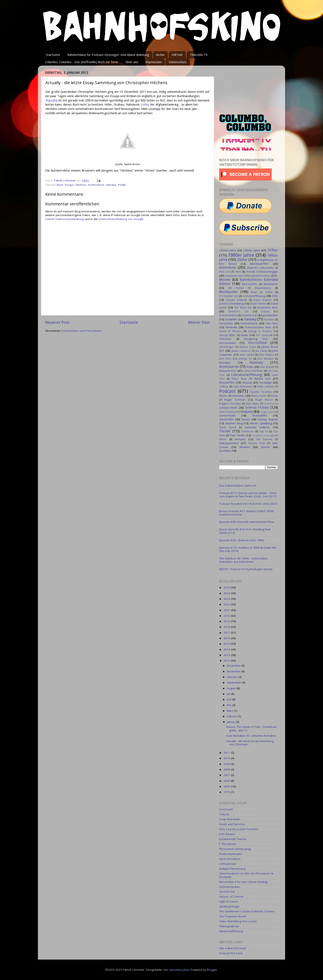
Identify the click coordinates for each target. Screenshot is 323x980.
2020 (227, 616)
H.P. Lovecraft (264, 335)
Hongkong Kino (256, 339)
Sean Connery (227, 412)
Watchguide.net (229, 926)
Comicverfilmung (254, 296)
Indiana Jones (248, 347)
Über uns (132, 62)
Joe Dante (261, 351)
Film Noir (272, 323)
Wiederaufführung (231, 931)
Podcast (227, 391)
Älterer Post (199, 322)
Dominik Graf (249, 315)
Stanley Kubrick (268, 419)
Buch (60, 185)
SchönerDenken (230, 887)
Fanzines (269, 319)
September (234, 682)
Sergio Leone (267, 412)
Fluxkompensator (231, 854)
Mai (229, 705)
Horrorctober (228, 343)
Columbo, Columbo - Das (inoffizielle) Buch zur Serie (82, 62)
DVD (275, 296)
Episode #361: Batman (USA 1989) (242, 540)
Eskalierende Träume (233, 839)
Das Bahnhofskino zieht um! (238, 486)
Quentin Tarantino (261, 392)
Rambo (223, 396)
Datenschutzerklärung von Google (121, 219)
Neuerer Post (57, 322)
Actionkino (228, 267)
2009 (227, 764)
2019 (227, 621)
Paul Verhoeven (243, 386)
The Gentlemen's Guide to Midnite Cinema (247, 911)
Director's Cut (239, 311)
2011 (227, 753)
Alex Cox (225, 272)
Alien (238, 272)
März (230, 711)
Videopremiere (229, 443)
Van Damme (264, 439)
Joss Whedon (266, 359)
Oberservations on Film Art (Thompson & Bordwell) (246, 875)
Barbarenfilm (250, 284)
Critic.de (224, 814)
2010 (227, 758)
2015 (227, 644)
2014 (227, 649)
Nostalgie (266, 382)
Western (245, 447)
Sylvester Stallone (257, 427)
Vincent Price (257, 443)
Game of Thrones (230, 331)
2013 (227, 655)
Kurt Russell (267, 367)
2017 (227, 633)
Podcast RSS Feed (231, 953)
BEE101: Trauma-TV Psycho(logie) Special (246, 569)
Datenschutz (178, 62)
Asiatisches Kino (234, 276)
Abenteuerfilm (259, 264)
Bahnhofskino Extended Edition (249, 282)
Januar (231, 722)
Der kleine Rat (243, 308)
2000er (242, 260)
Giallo (245, 335)
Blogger (212, 970)
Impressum (154, 62)
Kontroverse (96, 185)
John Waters (266, 355)
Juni (229, 699)
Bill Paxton (236, 288)
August (232, 688)
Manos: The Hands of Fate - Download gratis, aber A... (251, 728)
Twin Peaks (237, 435)
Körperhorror (228, 371)
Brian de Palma (262, 292)
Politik (122, 185)
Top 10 (263, 431)
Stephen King (234, 423)
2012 (227, 661)
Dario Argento (263, 300)
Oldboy (224, 386)
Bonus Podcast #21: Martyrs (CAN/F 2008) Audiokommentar (246, 513)
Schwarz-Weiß (228, 408)
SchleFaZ (269, 404)
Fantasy (250, 319)
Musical (247, 382)
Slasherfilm (226, 419)
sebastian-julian (179, 970)
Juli (229, 694)
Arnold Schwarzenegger (262, 272)
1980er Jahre (241, 255)
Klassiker (225, 363)
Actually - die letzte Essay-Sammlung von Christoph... (250, 743)
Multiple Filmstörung (232, 869)
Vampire (240, 439)
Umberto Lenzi (261, 435)
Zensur (266, 447)
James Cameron (241, 351)
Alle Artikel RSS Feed (232, 948)
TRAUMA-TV (199, 55)
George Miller (227, 335)
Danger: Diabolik (237, 300)
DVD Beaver (227, 834)
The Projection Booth (233, 916)
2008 (227, 769)
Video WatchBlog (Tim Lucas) (238, 921)
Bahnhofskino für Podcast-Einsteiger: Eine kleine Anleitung (108, 55)
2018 (227, 627)
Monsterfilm (227, 382)
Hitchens (81, 185)
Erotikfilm (231, 319)
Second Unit (227, 892)
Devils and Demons (232, 824)
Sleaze (246, 419)
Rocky (274, 396)
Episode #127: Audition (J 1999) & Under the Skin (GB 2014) (248, 549)
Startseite (53, 55)
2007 (227, 775)
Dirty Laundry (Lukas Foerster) (239, 829)
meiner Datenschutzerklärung (65, 219)
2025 (227, 587)
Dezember (234, 666)
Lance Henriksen (253, 371)
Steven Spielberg (261, 423)
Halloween (225, 339)
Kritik (250, 367)
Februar (232, 716)
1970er (273, 250)
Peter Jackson (266, 386)
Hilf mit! (177, 55)
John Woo (225, 359)
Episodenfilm (269, 315)
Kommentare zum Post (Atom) (81, 331)
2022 (227, 604)
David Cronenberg (231, 304)
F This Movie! (228, 844)
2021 (227, 610)
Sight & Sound (228, 901)
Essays (69, 185)
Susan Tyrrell (228, 427)
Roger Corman (235, 400)
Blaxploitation (263, 288)
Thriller (225, 431)
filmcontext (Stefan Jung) (235, 849)
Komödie (256, 362)
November (234, 671)
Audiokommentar (260, 276)
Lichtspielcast (228, 864)
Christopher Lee (229, 296)
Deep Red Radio (230, 819)
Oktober (233, 677)
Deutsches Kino (267, 307)
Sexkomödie (227, 415)
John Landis (247, 355)
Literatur (111, 185)
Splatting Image (229, 906)
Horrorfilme (257, 343)
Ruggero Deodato (230, 404)
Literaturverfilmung (247, 375)
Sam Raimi (252, 404)
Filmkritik (231, 327)
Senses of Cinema (231, 896)
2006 (227, 781)
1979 (227, 792)
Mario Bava (239, 379)
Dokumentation (228, 315)
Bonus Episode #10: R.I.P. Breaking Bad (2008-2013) (245, 531)
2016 (227, 638)
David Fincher (258, 304)
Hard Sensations (230, 859)
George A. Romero (260, 331)
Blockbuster (229, 292)
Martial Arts (262, 379)
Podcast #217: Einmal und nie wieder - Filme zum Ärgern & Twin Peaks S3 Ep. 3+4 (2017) (248, 495)
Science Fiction (257, 407)
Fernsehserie (249, 323)
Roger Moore (264, 400)
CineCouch (226, 809)
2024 (227, 593)
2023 (227, 599)
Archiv (160, 55)
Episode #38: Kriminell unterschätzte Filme (247, 522)
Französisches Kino (258, 327)
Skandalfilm (260, 415)
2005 (227, 786)
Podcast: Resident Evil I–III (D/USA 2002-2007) (248, 504)
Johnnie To (245, 359)
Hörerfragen (226, 347)
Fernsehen (226, 323)
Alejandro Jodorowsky (260, 268)
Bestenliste (271, 284)
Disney (265, 311)
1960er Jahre (252, 250)
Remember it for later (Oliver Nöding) (243, 882)
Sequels (247, 412)
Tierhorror (248, 431)
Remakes (238, 396)
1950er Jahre (228, 250)
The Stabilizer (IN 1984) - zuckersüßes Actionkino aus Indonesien (243, 560)
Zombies (225, 451)
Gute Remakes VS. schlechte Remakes (251, 736)
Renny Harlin (259, 396)
